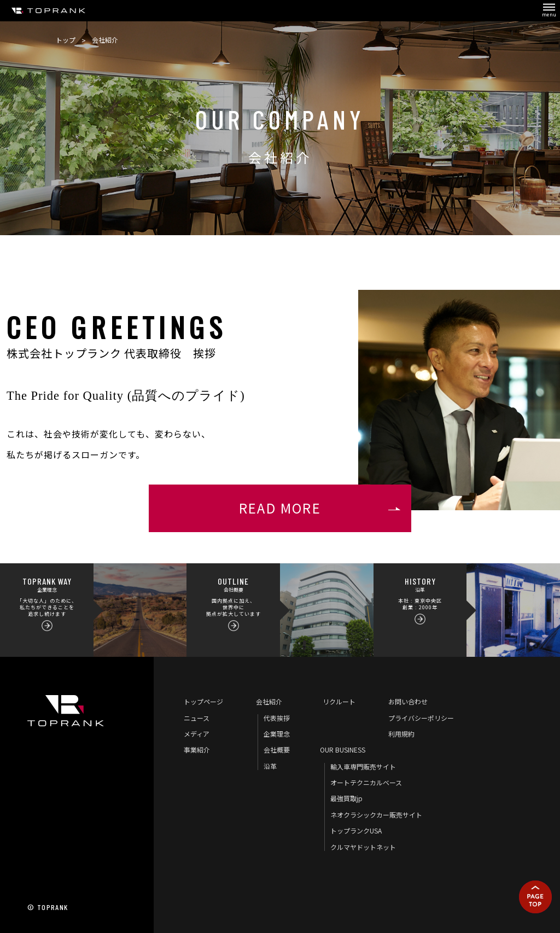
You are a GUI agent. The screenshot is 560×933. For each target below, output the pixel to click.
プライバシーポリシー (421, 718)
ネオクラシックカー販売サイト (376, 815)
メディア (197, 734)
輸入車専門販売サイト (363, 766)
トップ (66, 40)
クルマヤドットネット (363, 847)
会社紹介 (269, 701)
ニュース (197, 718)
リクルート (339, 701)
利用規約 (401, 734)
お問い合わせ (408, 701)
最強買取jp (346, 798)
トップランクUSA (356, 830)
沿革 (270, 766)
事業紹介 (197, 750)
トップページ (203, 701)
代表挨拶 (277, 718)
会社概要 (277, 750)
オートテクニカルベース (366, 782)
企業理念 (277, 734)
